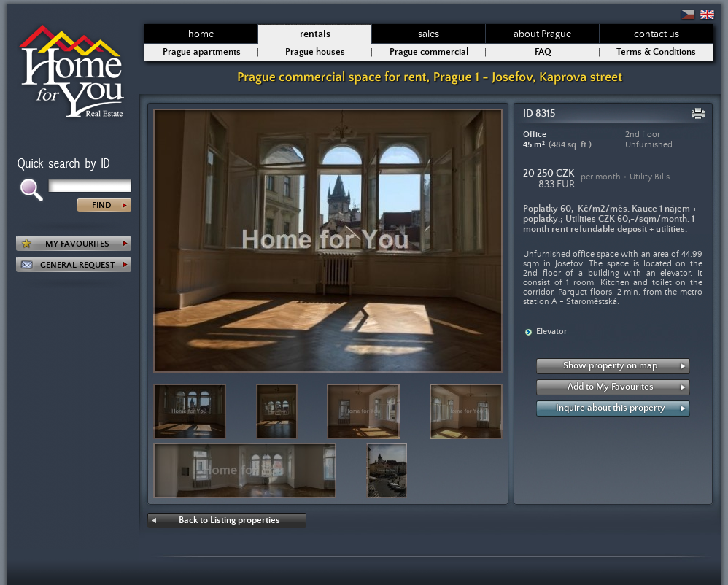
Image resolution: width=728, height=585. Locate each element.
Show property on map (610, 366)
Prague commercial (429, 52)
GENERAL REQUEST (77, 265)
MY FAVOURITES (77, 244)
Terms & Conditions (656, 52)
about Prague (542, 34)
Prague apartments (202, 52)
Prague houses (315, 52)
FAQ (543, 52)
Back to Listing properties (229, 520)
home (201, 34)
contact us (657, 34)
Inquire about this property (611, 408)
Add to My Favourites (611, 387)
